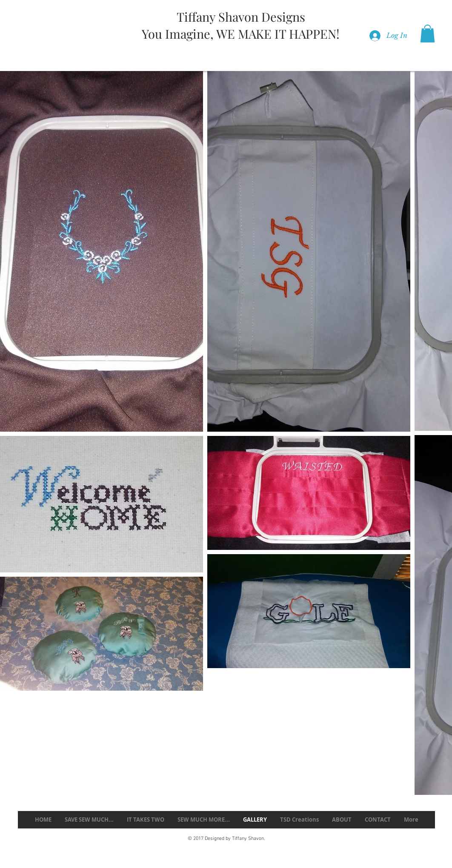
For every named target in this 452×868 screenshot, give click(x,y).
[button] (428, 34)
